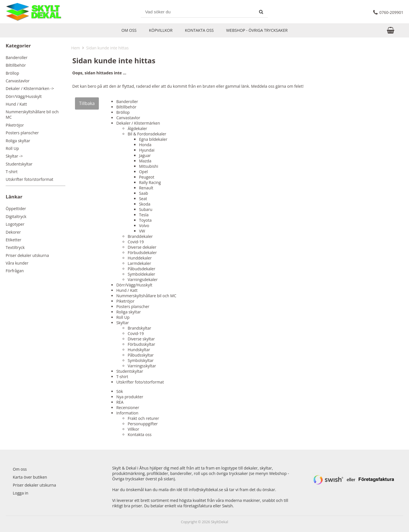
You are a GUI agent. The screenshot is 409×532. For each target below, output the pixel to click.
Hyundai (147, 150)
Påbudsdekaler (141, 269)
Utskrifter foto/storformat (29, 179)
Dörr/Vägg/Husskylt (24, 96)
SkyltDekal (220, 522)
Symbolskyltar (140, 360)
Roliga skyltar (18, 141)
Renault (146, 188)
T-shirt (12, 172)
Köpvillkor (161, 30)
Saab (143, 193)
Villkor (133, 429)
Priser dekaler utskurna (27, 255)
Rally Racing (150, 182)
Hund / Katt (16, 104)
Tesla (144, 215)
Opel (143, 172)
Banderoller (17, 57)
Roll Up (12, 148)
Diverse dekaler (142, 247)
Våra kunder (17, 263)
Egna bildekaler (153, 139)
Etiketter (13, 240)
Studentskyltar (19, 164)
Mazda (145, 161)
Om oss (129, 30)
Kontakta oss (199, 30)
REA (120, 402)
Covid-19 (136, 242)
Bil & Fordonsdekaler (147, 134)
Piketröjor (15, 125)
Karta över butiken (30, 477)
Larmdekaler (139, 263)
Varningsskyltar (142, 366)
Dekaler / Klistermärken (138, 123)
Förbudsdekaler (142, 253)
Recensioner (128, 408)
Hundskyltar (139, 350)
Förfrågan (15, 271)
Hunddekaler (140, 258)
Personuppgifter (143, 424)
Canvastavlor (18, 81)
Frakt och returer (143, 418)
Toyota (145, 220)
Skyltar (122, 323)
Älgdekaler (137, 128)
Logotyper (15, 224)
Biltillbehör (16, 65)
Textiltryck (15, 247)
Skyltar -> (14, 156)
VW (142, 231)
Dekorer (13, 232)
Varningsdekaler (143, 279)
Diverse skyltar (141, 339)
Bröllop (12, 73)
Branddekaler (140, 236)
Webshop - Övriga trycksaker (257, 30)
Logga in (20, 493)
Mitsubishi (148, 166)
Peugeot (147, 177)
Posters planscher (22, 133)
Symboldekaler (141, 274)
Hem (75, 48)
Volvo (144, 226)
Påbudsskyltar (141, 355)
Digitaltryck (16, 216)
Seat (143, 199)
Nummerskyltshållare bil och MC (32, 114)
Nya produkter (130, 397)
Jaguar (145, 155)
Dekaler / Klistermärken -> (30, 88)
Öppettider (16, 209)
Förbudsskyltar (141, 344)
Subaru (146, 209)
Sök (119, 391)
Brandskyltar (139, 328)
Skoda (145, 204)
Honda (145, 145)
